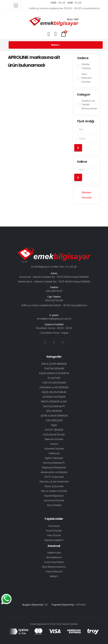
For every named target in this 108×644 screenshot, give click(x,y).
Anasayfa (54, 526)
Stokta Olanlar (86, 66)
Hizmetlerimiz (54, 557)
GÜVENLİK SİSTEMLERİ (54, 397)
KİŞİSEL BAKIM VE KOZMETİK (54, 373)
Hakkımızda (54, 553)
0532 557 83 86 (54, 301)
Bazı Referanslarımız (54, 567)
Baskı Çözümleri (54, 486)
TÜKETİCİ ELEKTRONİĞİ (54, 383)
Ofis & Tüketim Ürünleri (54, 491)
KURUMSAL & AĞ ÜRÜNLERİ (54, 387)
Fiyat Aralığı (86, 121)
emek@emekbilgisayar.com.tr (54, 319)
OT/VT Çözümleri (54, 477)
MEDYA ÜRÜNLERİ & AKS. (54, 402)
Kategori (84, 95)
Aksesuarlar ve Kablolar (54, 472)
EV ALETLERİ (54, 378)
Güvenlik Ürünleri (54, 449)
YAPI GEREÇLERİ (54, 420)
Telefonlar (54, 453)
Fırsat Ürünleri (54, 531)
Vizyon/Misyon (54, 572)
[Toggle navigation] (16, 5)
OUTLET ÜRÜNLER (54, 430)
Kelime (82, 162)
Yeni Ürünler (54, 535)
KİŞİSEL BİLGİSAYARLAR (54, 392)
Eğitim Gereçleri (54, 458)
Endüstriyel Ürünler (54, 435)
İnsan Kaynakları (54, 562)
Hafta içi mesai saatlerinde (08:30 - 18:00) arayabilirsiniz (65, 8)
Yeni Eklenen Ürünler (86, 78)
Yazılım (54, 444)
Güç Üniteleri (54, 505)
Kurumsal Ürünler (54, 501)
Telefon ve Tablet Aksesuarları (89, 105)
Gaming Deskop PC (54, 406)
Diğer (54, 425)
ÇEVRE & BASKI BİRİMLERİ (54, 416)
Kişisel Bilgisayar (54, 496)
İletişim (54, 576)
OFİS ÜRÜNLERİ (54, 411)
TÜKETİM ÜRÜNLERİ (54, 369)
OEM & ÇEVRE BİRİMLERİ (54, 364)
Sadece (83, 58)
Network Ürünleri (54, 439)
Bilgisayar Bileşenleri (54, 468)
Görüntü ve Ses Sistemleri (54, 482)
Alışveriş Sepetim (54, 540)
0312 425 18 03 (54, 291)
